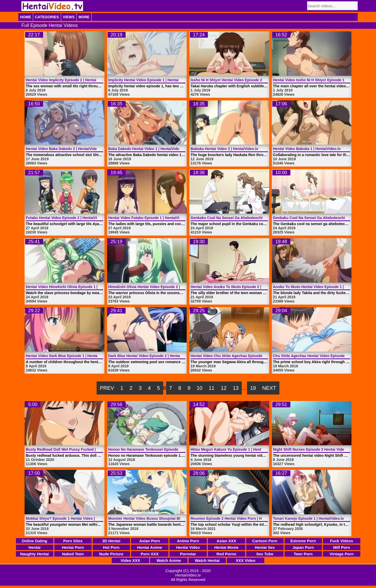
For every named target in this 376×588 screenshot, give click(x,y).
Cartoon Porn (265, 541)
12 (224, 388)
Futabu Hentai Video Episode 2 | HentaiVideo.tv (67, 218)
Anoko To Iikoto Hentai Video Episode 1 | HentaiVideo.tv (322, 287)
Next (269, 388)
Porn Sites (73, 541)
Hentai (34, 547)
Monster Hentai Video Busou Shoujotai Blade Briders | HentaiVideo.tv (169, 518)
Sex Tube (265, 554)
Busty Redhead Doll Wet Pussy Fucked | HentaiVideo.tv (74, 449)
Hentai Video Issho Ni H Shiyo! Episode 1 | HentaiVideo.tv (323, 80)
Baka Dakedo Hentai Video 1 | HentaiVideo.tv (147, 149)
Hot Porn (111, 547)
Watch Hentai (207, 560)
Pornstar (188, 554)
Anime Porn (188, 541)
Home (26, 17)
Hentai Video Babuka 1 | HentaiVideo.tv (307, 149)
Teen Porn (303, 554)
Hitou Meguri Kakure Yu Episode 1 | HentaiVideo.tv (234, 449)
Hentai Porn (73, 547)
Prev (107, 388)
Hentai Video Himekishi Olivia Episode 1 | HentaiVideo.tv (75, 287)
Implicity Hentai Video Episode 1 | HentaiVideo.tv (151, 80)
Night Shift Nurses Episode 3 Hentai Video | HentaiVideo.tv (324, 449)
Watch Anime (169, 560)
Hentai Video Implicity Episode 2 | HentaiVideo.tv (68, 80)
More (84, 17)
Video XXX (130, 560)
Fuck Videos (342, 541)
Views (69, 17)
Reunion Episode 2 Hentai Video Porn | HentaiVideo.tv (237, 518)
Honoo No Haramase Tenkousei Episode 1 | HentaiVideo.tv (159, 449)
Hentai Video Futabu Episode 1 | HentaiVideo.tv (149, 218)
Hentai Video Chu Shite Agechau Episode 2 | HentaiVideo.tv (242, 356)
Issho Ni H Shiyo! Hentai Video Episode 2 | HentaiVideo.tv (240, 80)
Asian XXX (226, 541)
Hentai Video (188, 547)
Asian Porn (149, 541)
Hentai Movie (227, 547)
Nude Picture (111, 554)
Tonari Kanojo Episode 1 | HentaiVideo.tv (309, 518)
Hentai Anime (149, 547)
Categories (47, 17)
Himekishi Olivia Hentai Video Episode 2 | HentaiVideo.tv (157, 287)
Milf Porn (342, 547)
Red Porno (226, 554)
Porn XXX (150, 554)
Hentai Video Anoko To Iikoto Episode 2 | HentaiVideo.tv (239, 287)
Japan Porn (303, 547)
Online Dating (34, 541)
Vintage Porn (342, 554)
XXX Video (246, 560)
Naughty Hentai (34, 554)
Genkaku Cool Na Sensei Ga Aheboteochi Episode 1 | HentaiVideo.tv (250, 218)
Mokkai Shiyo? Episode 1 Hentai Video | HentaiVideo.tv (74, 518)
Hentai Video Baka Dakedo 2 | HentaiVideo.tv (65, 149)
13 (236, 388)
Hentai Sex (265, 547)
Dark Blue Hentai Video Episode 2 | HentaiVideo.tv (152, 356)
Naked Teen (73, 554)
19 (253, 388)
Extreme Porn (303, 541)
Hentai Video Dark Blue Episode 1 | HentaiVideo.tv (69, 356)
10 (199, 388)
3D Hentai (111, 541)
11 (211, 388)
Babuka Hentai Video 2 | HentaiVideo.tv (224, 149)
